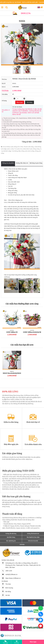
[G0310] (32, 330)
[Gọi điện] (41, 614)
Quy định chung (11, 537)
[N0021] (12, 371)
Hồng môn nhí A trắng (28, 151)
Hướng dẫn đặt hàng (11, 534)
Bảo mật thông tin (11, 541)
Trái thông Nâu (16, 151)
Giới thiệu (22, 544)
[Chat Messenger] (41, 626)
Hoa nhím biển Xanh (26, 149)
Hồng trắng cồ (37, 149)
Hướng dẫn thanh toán (33, 534)
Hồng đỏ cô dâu (18, 147)
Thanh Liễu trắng (29, 147)
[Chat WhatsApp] (41, 608)
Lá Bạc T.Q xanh (15, 149)
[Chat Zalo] (41, 620)
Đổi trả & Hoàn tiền (33, 541)
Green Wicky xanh (8, 147)
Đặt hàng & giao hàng (36, 163)
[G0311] (12, 330)
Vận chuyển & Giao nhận (33, 537)
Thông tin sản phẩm (8, 163)
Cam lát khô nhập (6, 151)
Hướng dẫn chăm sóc (22, 163)
